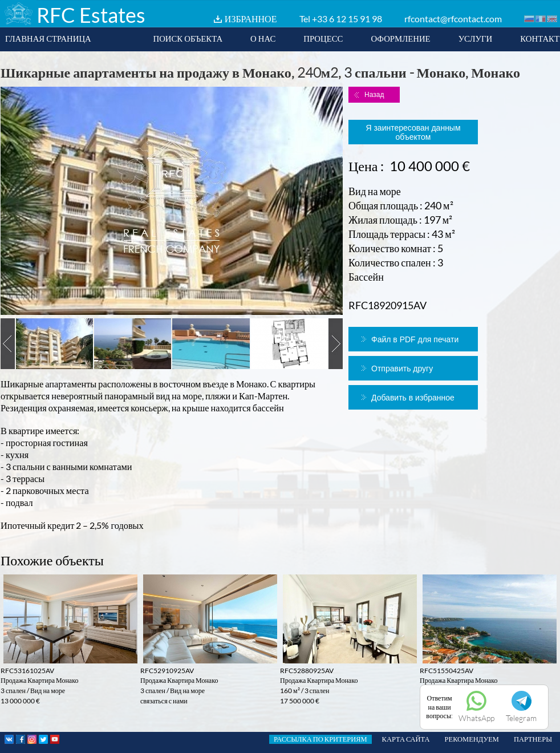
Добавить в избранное (413, 398)
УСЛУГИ (476, 38)
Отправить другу (402, 369)
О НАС (263, 38)
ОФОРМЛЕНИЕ (400, 38)
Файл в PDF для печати (415, 339)
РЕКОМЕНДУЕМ (472, 739)
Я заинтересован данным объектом (413, 132)
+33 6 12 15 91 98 (347, 19)
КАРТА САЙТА (406, 739)
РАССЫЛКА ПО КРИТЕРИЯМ (320, 739)
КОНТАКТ (540, 38)
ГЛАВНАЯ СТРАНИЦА (48, 38)
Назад (374, 95)
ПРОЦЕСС (323, 38)
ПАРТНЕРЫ (533, 739)
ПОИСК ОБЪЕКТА (188, 38)
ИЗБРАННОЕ (251, 19)
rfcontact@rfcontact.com (453, 19)
